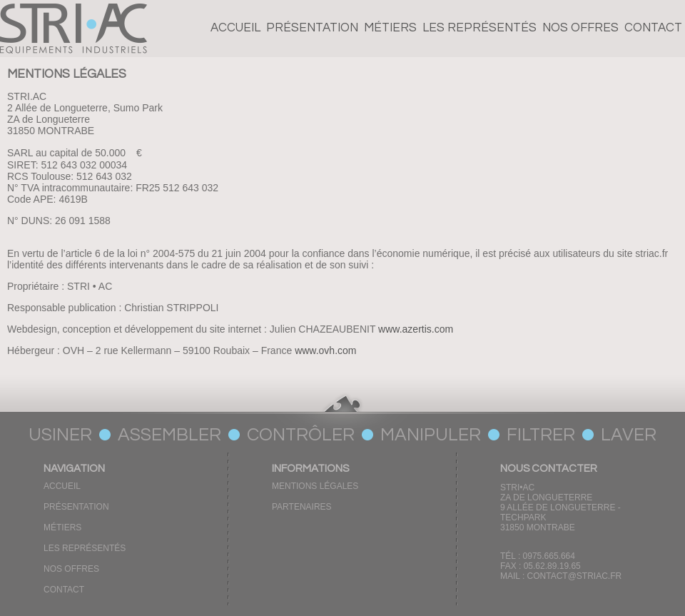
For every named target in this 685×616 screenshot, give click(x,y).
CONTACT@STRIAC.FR (575, 576)
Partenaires (302, 507)
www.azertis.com (416, 329)
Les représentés (479, 28)
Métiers (390, 28)
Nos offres (580, 28)
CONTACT (653, 28)
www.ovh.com (325, 350)
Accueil (235, 28)
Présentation (312, 28)
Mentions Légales (315, 486)
